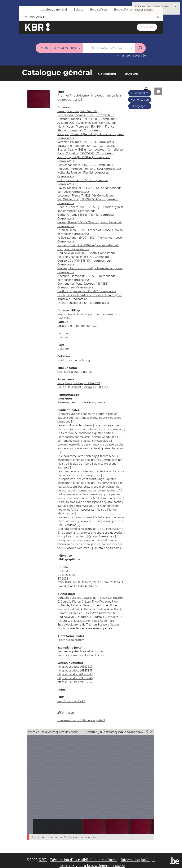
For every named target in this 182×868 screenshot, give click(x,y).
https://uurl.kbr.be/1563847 (75, 682)
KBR (43, 860)
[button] (38, 99)
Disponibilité (140, 93)
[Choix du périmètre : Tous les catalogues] (60, 48)
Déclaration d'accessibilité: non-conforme (84, 860)
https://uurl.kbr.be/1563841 (75, 671)
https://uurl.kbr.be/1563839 (75, 667)
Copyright (140, 106)
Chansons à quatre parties (75, 372)
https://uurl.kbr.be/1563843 (75, 674)
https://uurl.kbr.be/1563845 (75, 678)
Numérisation (140, 100)
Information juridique (138, 860)
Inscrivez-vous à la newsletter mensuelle (92, 866)
